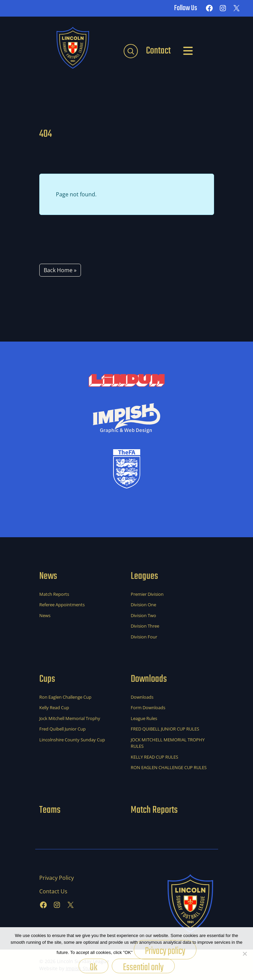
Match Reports (54, 594)
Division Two (143, 615)
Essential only (143, 966)
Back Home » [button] (60, 270)
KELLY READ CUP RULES (154, 757)
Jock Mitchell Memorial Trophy (70, 718)
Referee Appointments (62, 605)
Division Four (144, 637)
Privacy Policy (57, 878)
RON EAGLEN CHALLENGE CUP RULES (169, 767)
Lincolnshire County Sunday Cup (72, 740)
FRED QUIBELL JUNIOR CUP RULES (165, 729)
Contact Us (53, 891)
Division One (143, 605)
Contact (158, 51)
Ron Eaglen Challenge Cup (65, 697)
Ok (93, 966)
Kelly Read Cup (54, 707)
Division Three (145, 626)
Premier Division (147, 594)
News (45, 615)
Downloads (142, 697)
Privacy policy (165, 951)
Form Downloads (148, 707)
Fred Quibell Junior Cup (62, 729)
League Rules (144, 718)
